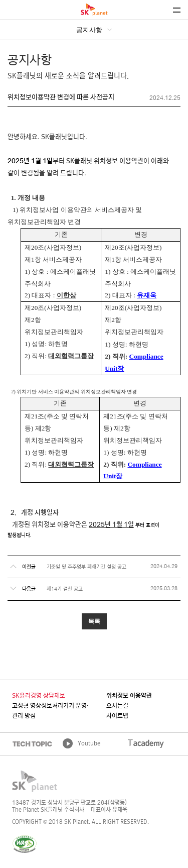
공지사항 (89, 30)
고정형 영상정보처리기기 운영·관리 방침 (50, 711)
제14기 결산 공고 (65, 589)
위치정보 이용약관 (129, 696)
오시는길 (117, 706)
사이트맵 (117, 716)
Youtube (89, 744)
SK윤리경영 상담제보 (39, 696)
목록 (94, 621)
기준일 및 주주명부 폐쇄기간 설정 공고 (86, 567)
